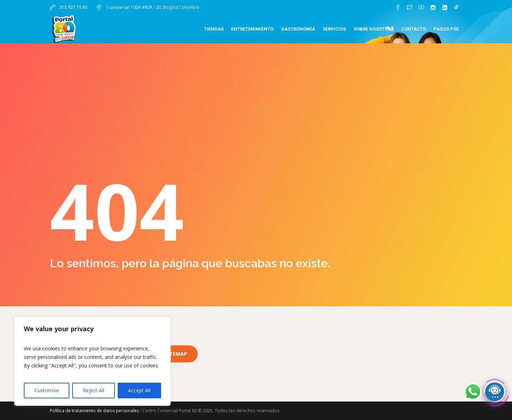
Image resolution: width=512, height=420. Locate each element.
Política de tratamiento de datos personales (94, 411)
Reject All (94, 390)
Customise (47, 390)
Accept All (139, 390)
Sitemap (176, 354)
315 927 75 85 (73, 7)
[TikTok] (457, 7)
